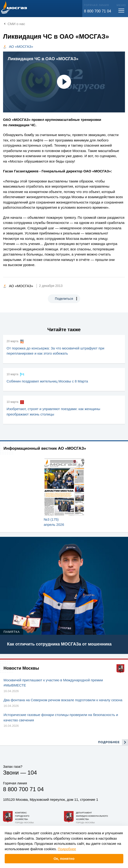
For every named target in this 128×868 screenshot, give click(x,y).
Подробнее (67, 849)
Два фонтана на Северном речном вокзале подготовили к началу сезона (63, 700)
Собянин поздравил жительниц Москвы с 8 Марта (47, 381)
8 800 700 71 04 (98, 11)
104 (32, 773)
